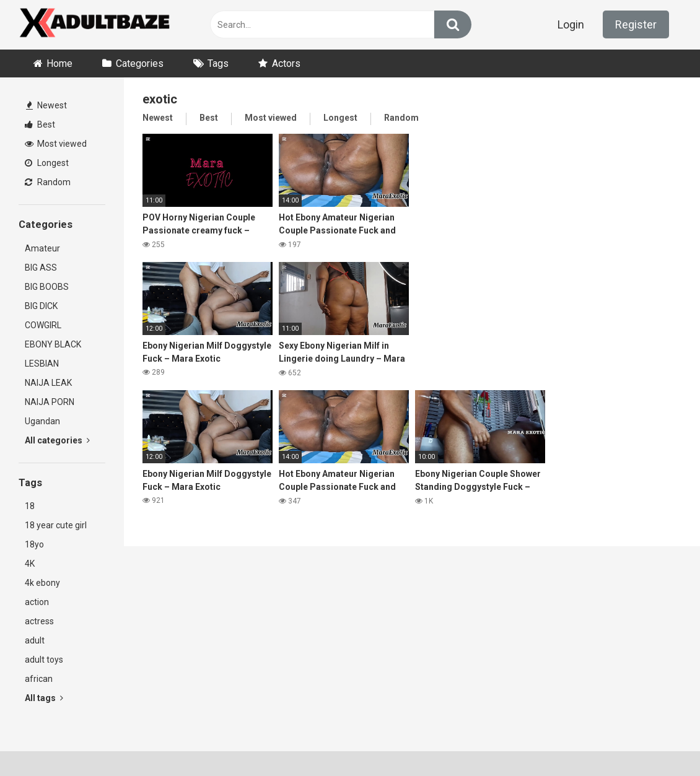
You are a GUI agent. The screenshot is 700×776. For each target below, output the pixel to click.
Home (59, 63)
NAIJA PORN (50, 402)
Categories (140, 63)
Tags (218, 63)
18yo (34, 544)
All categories (57, 440)
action (37, 602)
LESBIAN (42, 364)
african (39, 679)
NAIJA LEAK (48, 383)
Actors (286, 63)
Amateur (42, 248)
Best (40, 124)
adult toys (44, 660)
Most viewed (56, 144)
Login (571, 24)
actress (39, 621)
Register (636, 24)
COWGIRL (43, 325)
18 (30, 506)
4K (30, 564)
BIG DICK (41, 306)
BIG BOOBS (47, 287)
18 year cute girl (56, 525)
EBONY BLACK (53, 344)
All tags (44, 698)
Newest (46, 105)
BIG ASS (41, 268)
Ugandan (42, 421)
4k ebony (42, 583)
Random (48, 182)
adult (35, 640)
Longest (47, 163)
